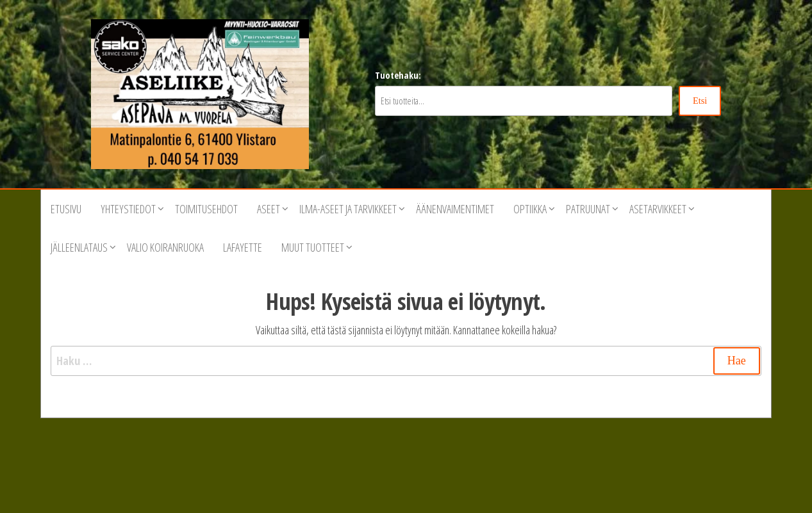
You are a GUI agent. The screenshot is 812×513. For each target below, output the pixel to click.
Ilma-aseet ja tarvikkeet (348, 209)
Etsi (700, 101)
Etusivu (66, 209)
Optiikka (530, 209)
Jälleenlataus (79, 247)
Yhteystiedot (128, 209)
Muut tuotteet (313, 247)
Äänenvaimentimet (455, 209)
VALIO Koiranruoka (165, 247)
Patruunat (588, 209)
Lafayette (243, 247)
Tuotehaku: (398, 75)
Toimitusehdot (206, 209)
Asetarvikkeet (658, 209)
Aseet (269, 209)
